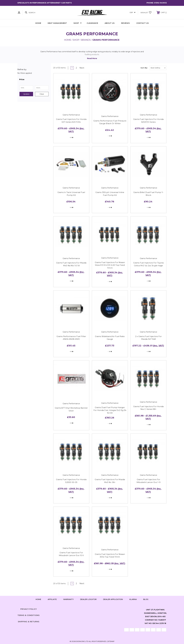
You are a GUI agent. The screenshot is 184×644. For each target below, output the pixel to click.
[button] (34, 79)
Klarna (133, 599)
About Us (110, 23)
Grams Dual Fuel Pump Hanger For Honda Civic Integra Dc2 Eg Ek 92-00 (110, 410)
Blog (146, 599)
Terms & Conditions (29, 615)
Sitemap (111, 641)
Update (26, 94)
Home (38, 23)
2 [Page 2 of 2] (76, 68)
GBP (132, 12)
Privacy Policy (29, 609)
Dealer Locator (88, 599)
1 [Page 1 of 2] (72, 68)
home (38, 599)
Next (83, 68)
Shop (78, 23)
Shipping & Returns (29, 622)
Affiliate (52, 599)
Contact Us (143, 23)
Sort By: (144, 68)
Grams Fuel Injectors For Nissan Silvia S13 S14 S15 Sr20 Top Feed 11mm (110, 265)
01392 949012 (160, 3)
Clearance (92, 23)
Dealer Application (113, 599)
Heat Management (57, 23)
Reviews (125, 23)
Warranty (68, 599)
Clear (42, 94)
